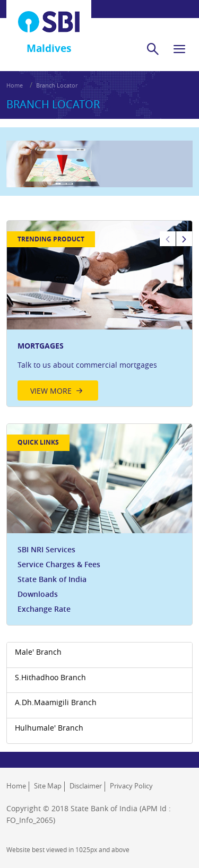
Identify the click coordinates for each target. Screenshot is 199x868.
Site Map (48, 786)
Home (15, 85)
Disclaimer (86, 786)
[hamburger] (179, 49)
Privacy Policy (131, 786)
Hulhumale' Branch (49, 728)
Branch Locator (57, 85)
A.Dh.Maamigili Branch (56, 702)
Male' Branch (38, 652)
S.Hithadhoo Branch (50, 677)
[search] (153, 49)
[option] (99, 314)
